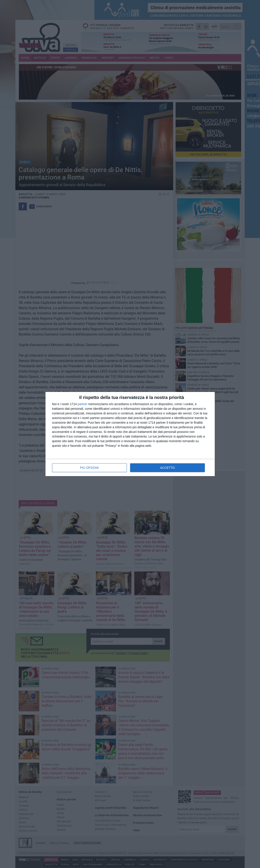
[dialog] (130, 434)
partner (82, 404)
